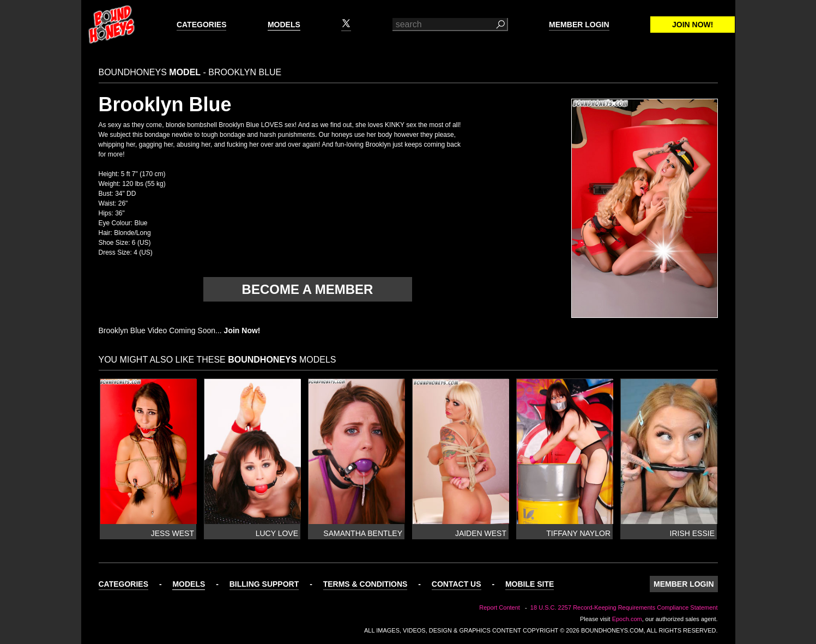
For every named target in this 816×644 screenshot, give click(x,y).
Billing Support (264, 584)
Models (284, 25)
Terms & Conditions (365, 584)
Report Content (500, 607)
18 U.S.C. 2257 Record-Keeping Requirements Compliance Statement (624, 607)
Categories (202, 25)
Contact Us (457, 584)
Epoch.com (627, 619)
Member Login (579, 25)
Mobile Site (530, 584)
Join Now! (693, 25)
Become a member (308, 289)
